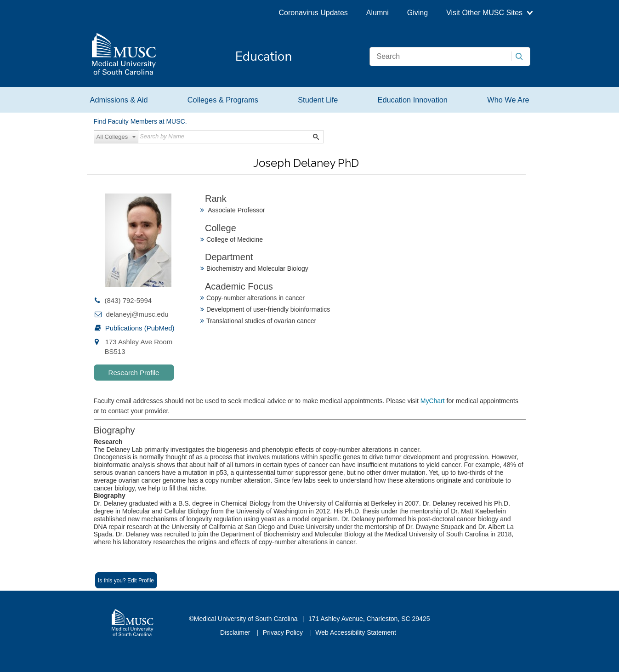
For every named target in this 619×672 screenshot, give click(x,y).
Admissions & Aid (119, 100)
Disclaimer (236, 632)
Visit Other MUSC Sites (489, 13)
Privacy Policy (284, 632)
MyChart (434, 401)
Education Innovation (413, 100)
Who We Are (508, 100)
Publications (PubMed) (140, 328)
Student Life (318, 100)
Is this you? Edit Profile (126, 581)
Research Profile (134, 373)
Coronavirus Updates (313, 13)
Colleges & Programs (223, 100)
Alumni (378, 13)
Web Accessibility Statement (356, 632)
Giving (417, 13)
